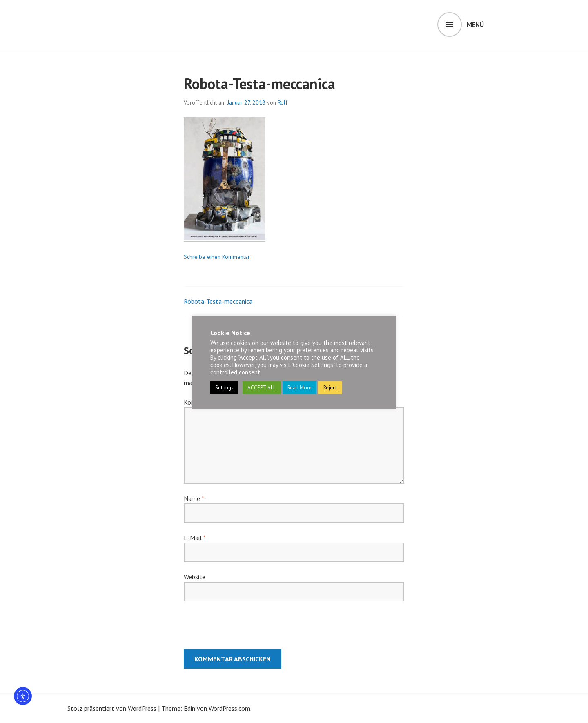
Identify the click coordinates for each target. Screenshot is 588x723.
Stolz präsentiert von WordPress (112, 708)
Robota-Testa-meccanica (218, 301)
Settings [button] (224, 388)
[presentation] (239, 629)
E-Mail (195, 538)
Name (194, 498)
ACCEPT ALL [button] (262, 388)
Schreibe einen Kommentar (217, 257)
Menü (475, 24)
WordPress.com (229, 708)
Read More (300, 388)
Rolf (283, 102)
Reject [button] (330, 388)
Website (195, 577)
